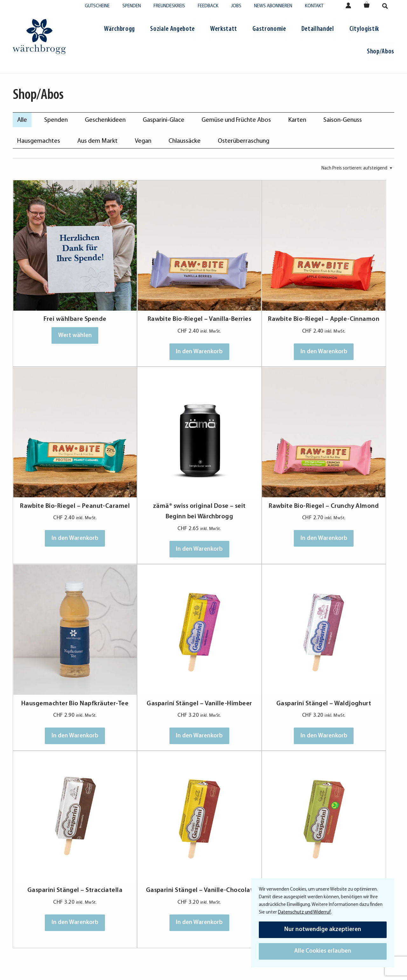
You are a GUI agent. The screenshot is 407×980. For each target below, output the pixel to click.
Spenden (132, 6)
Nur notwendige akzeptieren (323, 930)
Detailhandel (318, 29)
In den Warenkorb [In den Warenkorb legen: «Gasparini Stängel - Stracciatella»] (156, 665)
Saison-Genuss (343, 120)
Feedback (208, 6)
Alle (22, 120)
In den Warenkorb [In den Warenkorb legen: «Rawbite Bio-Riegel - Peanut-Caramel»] (347, 332)
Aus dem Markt (97, 141)
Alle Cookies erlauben (323, 951)
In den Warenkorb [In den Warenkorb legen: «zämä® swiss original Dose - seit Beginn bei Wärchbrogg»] (61, 499)
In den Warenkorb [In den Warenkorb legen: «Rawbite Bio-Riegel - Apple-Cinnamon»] (251, 332)
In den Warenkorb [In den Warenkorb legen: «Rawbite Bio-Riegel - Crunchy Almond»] (156, 499)
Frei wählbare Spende (60, 289)
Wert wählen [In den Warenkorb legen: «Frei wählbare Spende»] (60, 305)
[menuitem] (119, 30)
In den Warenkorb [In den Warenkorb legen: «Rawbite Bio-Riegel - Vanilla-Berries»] (156, 332)
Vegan (143, 141)
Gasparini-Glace (164, 120)
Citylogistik (364, 29)
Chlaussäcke (185, 141)
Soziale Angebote (172, 29)
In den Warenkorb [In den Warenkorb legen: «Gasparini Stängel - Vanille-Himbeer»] (347, 499)
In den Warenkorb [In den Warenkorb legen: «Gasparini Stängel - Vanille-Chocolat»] (251, 665)
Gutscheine (97, 6)
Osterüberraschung (244, 141)
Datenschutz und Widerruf (304, 912)
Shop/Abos (381, 52)
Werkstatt (224, 29)
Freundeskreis (169, 6)
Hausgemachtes (39, 141)
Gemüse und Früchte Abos (236, 120)
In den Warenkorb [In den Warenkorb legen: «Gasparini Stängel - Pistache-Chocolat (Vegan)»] (347, 665)
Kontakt (314, 6)
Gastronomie (269, 29)
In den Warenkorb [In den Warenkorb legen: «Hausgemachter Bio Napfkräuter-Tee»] (251, 499)
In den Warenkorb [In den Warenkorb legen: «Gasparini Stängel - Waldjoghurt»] (61, 665)
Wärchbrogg (119, 29)
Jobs (236, 6)
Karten (297, 120)
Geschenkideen (105, 120)
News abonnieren (273, 6)
